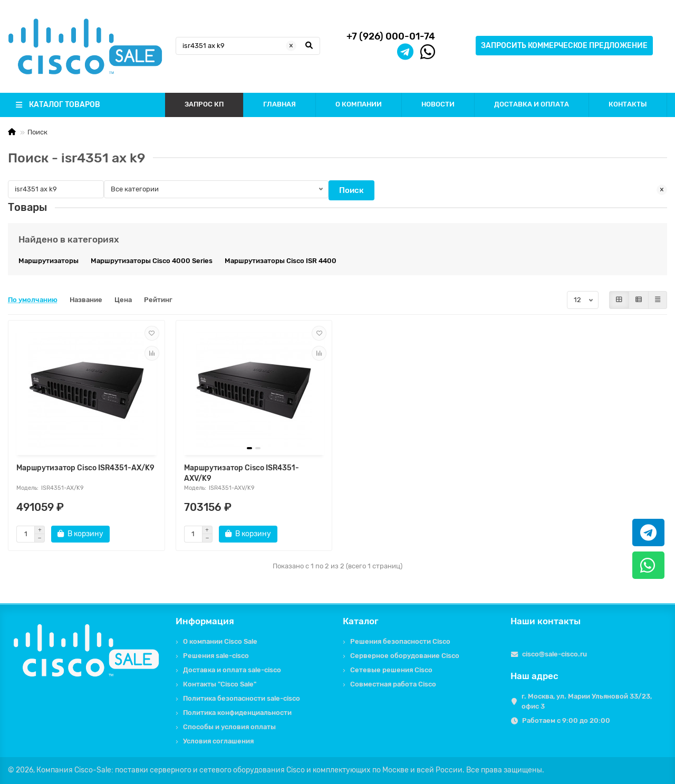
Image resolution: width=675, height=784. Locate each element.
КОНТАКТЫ (628, 104)
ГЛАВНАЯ (279, 104)
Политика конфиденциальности (237, 713)
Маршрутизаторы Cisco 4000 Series (152, 261)
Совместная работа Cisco (393, 684)
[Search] (248, 46)
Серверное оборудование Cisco (405, 656)
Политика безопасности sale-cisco (242, 698)
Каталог (361, 621)
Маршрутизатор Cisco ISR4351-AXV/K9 (242, 473)
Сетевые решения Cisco (391, 670)
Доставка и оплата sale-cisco (232, 670)
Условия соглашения (218, 741)
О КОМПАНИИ (359, 104)
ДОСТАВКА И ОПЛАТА (532, 104)
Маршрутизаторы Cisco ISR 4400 (281, 261)
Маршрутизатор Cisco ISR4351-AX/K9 (85, 468)
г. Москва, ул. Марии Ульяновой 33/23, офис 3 (587, 701)
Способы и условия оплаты (229, 727)
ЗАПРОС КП (204, 104)
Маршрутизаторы (49, 261)
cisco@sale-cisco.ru (555, 654)
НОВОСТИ (438, 104)
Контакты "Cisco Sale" (220, 684)
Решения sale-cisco (216, 656)
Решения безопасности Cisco (400, 641)
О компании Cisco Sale (220, 641)
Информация (205, 621)
